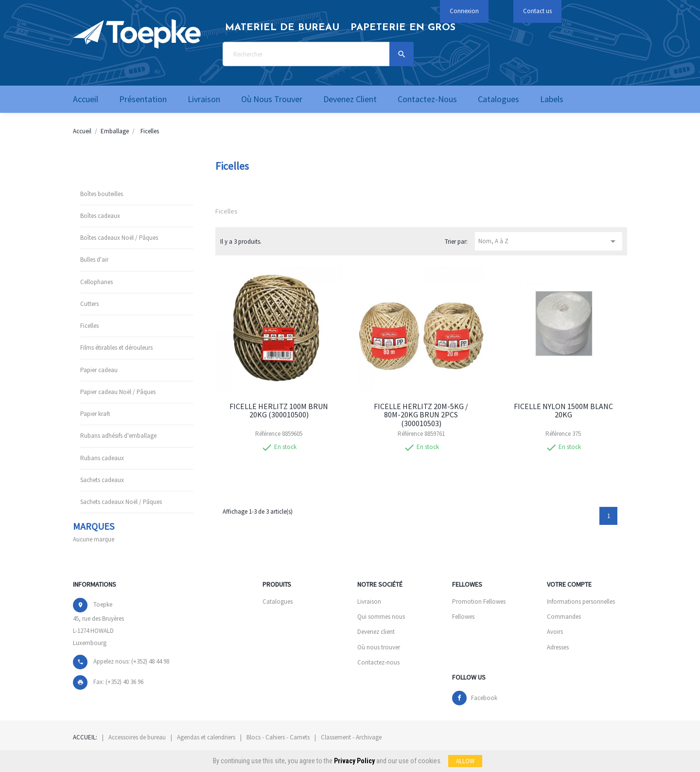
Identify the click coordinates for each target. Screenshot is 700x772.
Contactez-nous (378, 662)
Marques (94, 526)
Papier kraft (95, 414)
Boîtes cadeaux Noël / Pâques (119, 238)
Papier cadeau (99, 370)
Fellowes (463, 617)
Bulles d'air (94, 260)
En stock (285, 447)
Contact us (537, 11)
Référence (268, 434)
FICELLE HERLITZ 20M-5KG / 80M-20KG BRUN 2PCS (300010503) (421, 415)
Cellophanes (96, 282)
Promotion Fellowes (479, 601)
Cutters (89, 304)
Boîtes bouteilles (102, 194)
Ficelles (89, 326)
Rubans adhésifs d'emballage (118, 436)
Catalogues (278, 601)
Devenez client (376, 632)
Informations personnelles (581, 601)
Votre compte (569, 584)
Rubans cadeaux (102, 458)
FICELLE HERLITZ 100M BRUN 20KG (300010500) (279, 411)
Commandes (564, 617)
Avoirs (555, 632)
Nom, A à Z (549, 241)
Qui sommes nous (381, 617)
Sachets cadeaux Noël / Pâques (121, 502)
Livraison (369, 601)
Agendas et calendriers (206, 737)
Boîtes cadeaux (100, 216)
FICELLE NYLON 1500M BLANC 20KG (563, 411)
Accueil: (85, 737)
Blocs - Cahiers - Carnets (278, 737)
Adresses (558, 647)
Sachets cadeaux (102, 480)
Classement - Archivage (351, 737)
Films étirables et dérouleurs (116, 348)
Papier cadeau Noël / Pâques (118, 392)
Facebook (484, 698)
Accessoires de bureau (137, 737)
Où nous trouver (379, 647)
